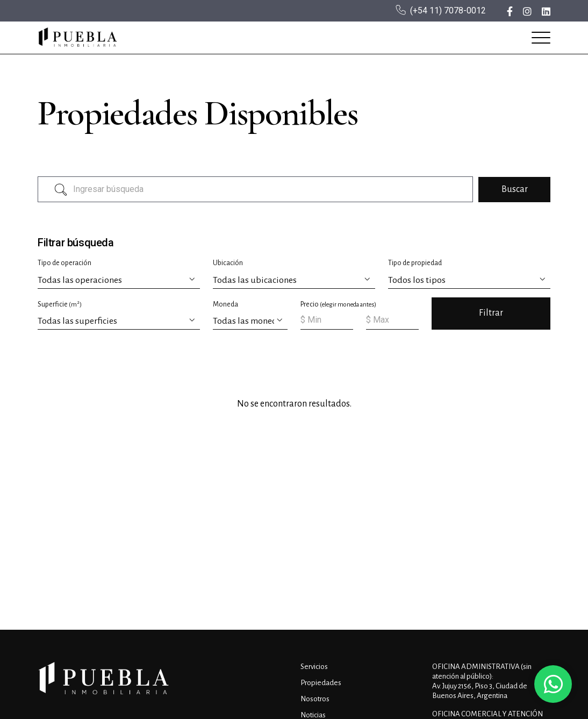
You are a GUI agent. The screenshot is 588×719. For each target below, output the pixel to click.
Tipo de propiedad (415, 263)
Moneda (225, 304)
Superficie (60, 304)
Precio (338, 304)
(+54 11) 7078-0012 (448, 10)
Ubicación (228, 263)
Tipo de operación (64, 263)
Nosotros (315, 699)
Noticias (313, 715)
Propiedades (321, 683)
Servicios (314, 667)
